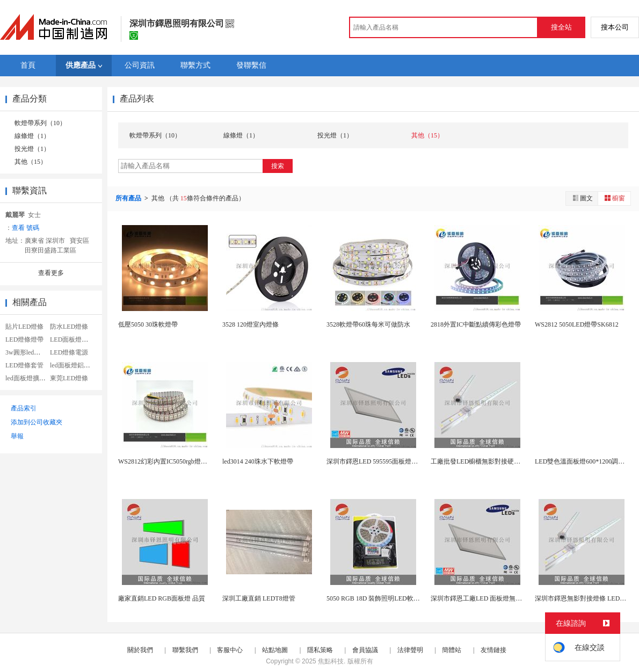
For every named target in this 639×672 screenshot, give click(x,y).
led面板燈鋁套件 (73, 365)
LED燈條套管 (24, 365)
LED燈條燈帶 (24, 339)
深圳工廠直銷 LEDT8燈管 (259, 598)
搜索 (278, 166)
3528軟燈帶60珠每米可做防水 (368, 324)
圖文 (582, 198)
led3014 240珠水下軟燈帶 (258, 461)
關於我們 (140, 650)
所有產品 (129, 198)
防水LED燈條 (69, 327)
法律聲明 (410, 650)
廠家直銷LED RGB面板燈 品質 (162, 598)
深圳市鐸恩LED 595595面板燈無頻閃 (379, 461)
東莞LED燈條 (69, 378)
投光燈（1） (32, 149)
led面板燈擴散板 (29, 378)
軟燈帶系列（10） (40, 123)
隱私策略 (320, 650)
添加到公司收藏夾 (37, 422)
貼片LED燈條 (24, 327)
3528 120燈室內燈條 (250, 324)
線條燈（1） (32, 136)
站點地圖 (275, 650)
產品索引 (24, 408)
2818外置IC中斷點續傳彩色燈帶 (476, 324)
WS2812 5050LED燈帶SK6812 (577, 324)
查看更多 (51, 273)
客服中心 (230, 650)
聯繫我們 (185, 650)
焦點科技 (331, 661)
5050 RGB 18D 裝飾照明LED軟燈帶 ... (380, 598)
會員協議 (365, 650)
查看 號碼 (26, 228)
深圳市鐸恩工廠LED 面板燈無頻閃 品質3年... (494, 598)
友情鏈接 (493, 650)
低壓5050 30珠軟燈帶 (148, 324)
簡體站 (452, 650)
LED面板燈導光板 (75, 339)
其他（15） (31, 162)
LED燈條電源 (69, 352)
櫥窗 (614, 198)
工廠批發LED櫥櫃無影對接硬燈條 (479, 461)
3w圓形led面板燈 (29, 352)
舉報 (17, 436)
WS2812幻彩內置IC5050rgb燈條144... (170, 461)
